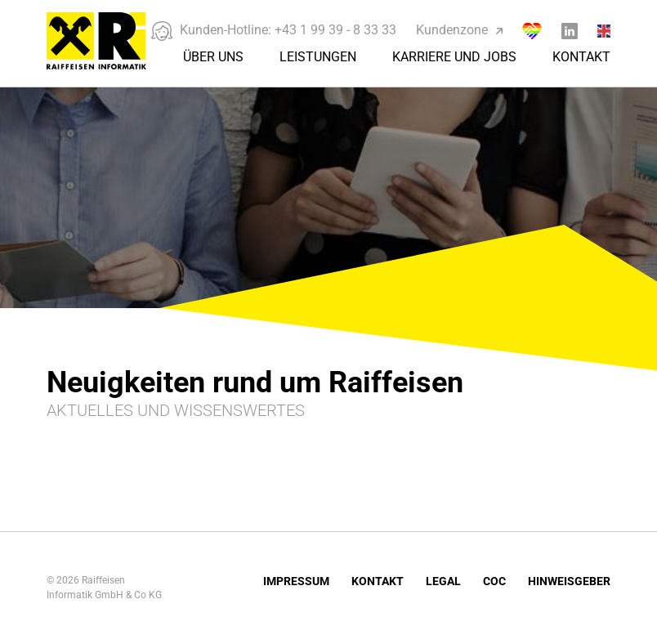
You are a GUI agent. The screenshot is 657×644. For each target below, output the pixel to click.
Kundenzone (459, 30)
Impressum (296, 581)
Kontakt (581, 57)
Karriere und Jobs (454, 57)
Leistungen (318, 57)
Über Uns (213, 57)
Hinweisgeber (569, 581)
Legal (443, 581)
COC (494, 581)
